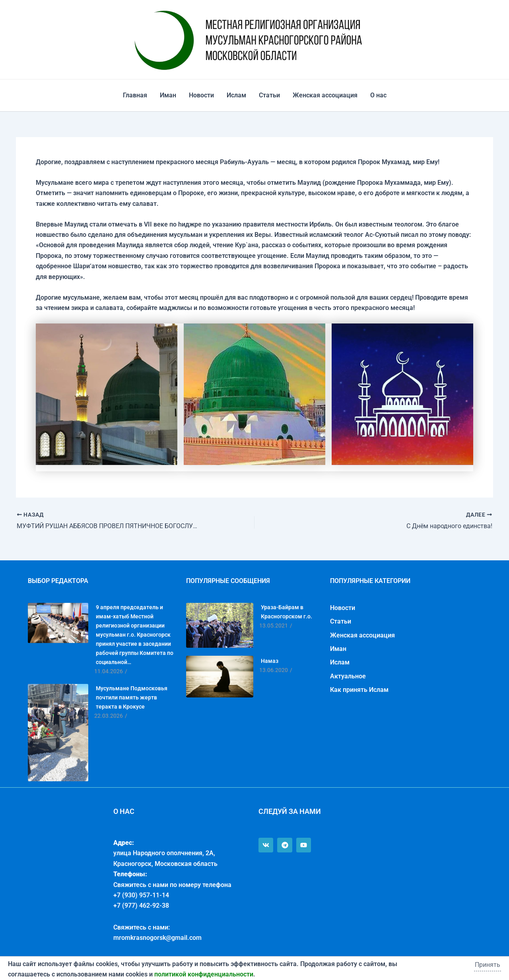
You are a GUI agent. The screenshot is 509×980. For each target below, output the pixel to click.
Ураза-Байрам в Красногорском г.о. (287, 612)
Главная (135, 95)
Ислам (236, 95)
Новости (201, 95)
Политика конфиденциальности (48, 964)
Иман (168, 95)
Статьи (269, 95)
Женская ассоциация (325, 95)
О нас (378, 95)
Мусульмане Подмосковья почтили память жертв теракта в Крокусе (132, 697)
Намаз (270, 661)
